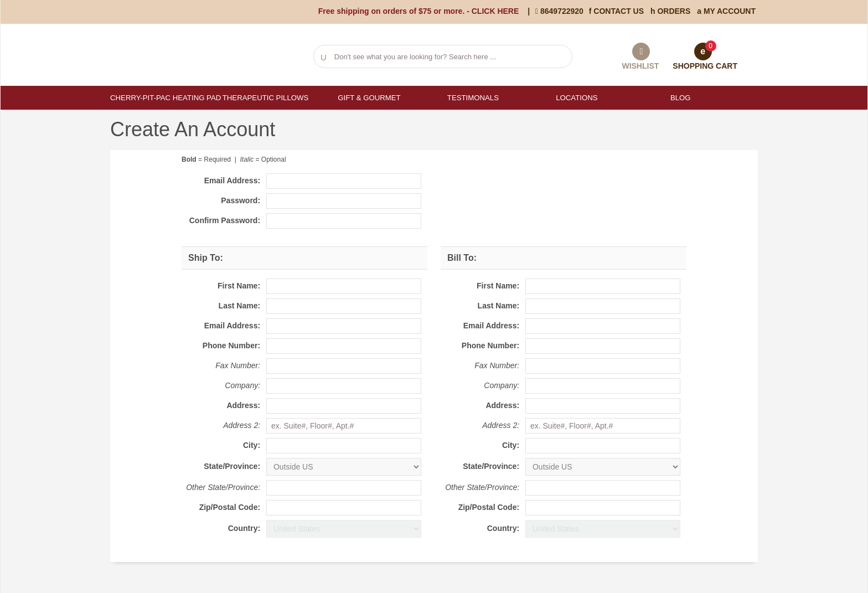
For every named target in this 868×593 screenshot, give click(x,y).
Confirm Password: (225, 220)
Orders (670, 11)
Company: (242, 385)
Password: (241, 200)
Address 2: (242, 425)
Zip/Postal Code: (230, 507)
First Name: (239, 286)
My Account (726, 11)
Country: (244, 528)
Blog (680, 97)
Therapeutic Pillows (265, 97)
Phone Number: (231, 346)
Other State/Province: (223, 487)
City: (252, 445)
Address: (243, 405)
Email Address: (232, 181)
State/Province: (232, 466)
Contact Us (616, 11)
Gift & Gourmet (369, 97)
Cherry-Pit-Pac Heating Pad (162, 97)
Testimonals (472, 97)
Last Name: (239, 306)
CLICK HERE (495, 11)
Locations (576, 97)
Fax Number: (238, 365)
